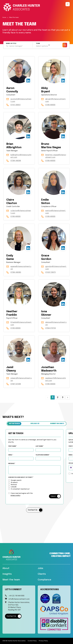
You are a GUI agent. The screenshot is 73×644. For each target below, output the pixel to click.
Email (12, 455)
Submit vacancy (57, 424)
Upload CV (35, 424)
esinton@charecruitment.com (56, 212)
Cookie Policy (32, 641)
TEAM (38, 44)
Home (4, 18)
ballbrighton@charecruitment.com (21, 156)
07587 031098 (16, 384)
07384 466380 (16, 272)
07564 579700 (51, 328)
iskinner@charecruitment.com (56, 324)
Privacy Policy (43, 641)
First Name (14, 446)
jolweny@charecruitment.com (21, 379)
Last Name (41, 446)
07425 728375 (50, 272)
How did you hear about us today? (23, 477)
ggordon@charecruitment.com (56, 268)
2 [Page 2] (58, 397)
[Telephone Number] (50, 458)
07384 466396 (16, 161)
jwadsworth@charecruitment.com (56, 379)
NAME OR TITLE (11, 44)
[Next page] (68, 397)
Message (14, 464)
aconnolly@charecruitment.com (21, 100)
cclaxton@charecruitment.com (21, 212)
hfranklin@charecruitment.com (21, 324)
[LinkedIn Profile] (28, 81)
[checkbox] (11, 493)
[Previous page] (48, 397)
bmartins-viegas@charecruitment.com (56, 156)
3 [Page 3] (63, 397)
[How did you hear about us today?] (11, 480)
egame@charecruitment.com (21, 268)
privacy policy (17, 495)
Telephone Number (50, 455)
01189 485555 (50, 105)
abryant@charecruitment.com (56, 100)
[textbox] (23, 450)
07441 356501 (16, 105)
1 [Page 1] (53, 397)
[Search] (65, 45)
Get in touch (14, 424)
